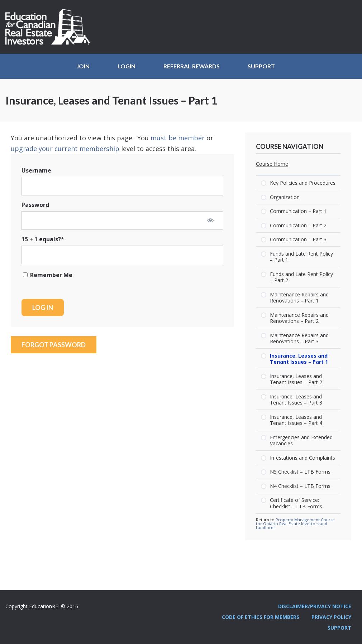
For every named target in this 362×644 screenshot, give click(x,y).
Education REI (50, 27)
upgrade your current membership (65, 149)
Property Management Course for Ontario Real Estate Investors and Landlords (295, 524)
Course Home (272, 164)
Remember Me (48, 275)
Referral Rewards (192, 66)
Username (36, 170)
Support (261, 66)
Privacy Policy (331, 617)
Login (127, 66)
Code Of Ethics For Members (261, 617)
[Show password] (210, 220)
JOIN (83, 66)
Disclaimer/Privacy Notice (315, 606)
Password (35, 205)
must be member (178, 138)
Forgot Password (54, 345)
